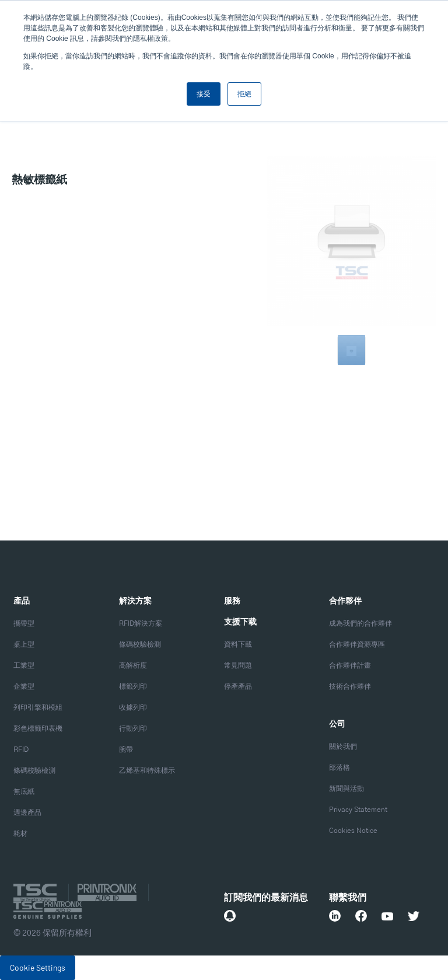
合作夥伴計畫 (350, 665)
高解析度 (133, 665)
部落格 (339, 768)
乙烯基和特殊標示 (147, 770)
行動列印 (133, 728)
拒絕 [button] (244, 94)
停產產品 (238, 686)
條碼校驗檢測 (34, 770)
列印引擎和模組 (38, 707)
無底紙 (24, 791)
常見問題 (238, 665)
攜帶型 (24, 623)
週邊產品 (27, 812)
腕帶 (126, 749)
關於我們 (343, 747)
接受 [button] (204, 94)
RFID (21, 749)
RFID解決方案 (141, 623)
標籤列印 (133, 686)
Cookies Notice (353, 831)
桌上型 (24, 644)
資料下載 (238, 644)
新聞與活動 (346, 789)
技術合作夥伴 (350, 686)
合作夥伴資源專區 (357, 644)
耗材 (20, 833)
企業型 (24, 686)
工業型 (24, 665)
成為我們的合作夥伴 (360, 623)
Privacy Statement (358, 810)
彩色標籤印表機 (38, 728)
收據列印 (133, 707)
